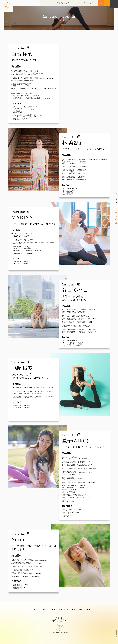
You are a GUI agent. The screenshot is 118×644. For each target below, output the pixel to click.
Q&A (73, 609)
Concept (36, 609)
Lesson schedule (63, 609)
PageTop (117, 639)
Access (80, 609)
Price (44, 609)
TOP (29, 609)
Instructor (52, 609)
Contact (88, 609)
